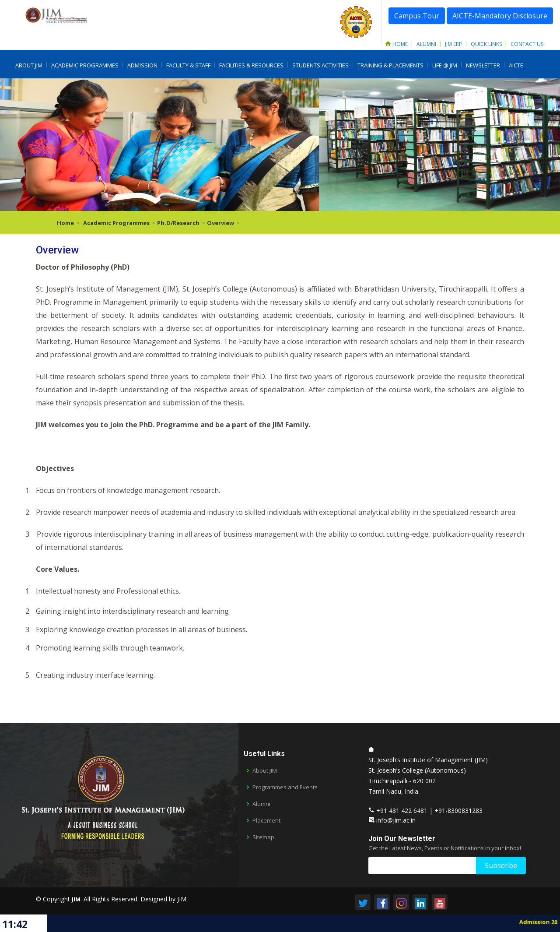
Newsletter (483, 65)
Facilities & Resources (251, 65)
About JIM (29, 65)
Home (396, 44)
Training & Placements (390, 65)
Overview (220, 223)
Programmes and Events (285, 787)
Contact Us (527, 44)
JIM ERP (453, 44)
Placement (266, 821)
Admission (142, 65)
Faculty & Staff (188, 65)
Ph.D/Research (178, 223)
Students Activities (320, 65)
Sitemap (263, 837)
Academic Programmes (85, 65)
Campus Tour (417, 16)
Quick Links (486, 44)
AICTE (516, 65)
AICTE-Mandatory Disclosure (500, 16)
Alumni (426, 44)
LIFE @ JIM (445, 65)
